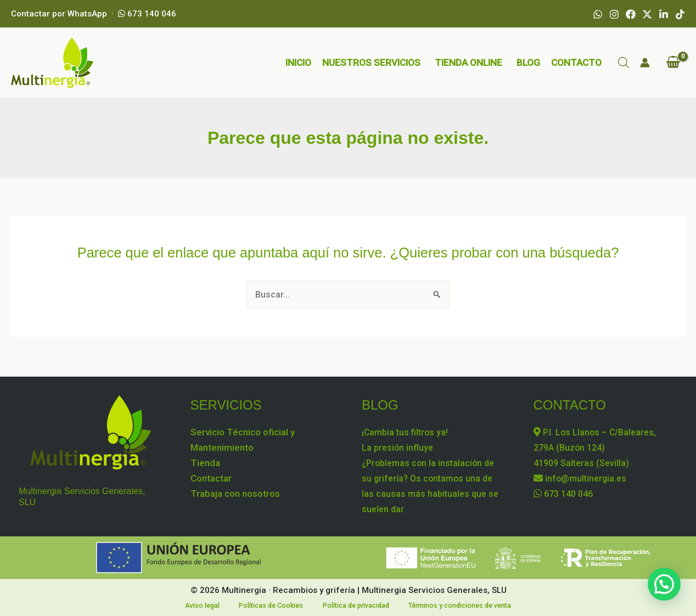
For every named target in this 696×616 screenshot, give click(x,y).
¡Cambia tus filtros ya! (407, 431)
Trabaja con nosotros (235, 492)
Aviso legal (208, 605)
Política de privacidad (349, 605)
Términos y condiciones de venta (450, 605)
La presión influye (398, 446)
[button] (664, 584)
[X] (647, 14)
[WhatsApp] (598, 14)
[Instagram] (614, 14)
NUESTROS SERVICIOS (371, 63)
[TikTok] (680, 14)
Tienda (205, 462)
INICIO (298, 63)
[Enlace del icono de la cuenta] (645, 63)
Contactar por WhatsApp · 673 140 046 (94, 14)
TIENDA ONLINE (468, 63)
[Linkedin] (664, 14)
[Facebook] (631, 14)
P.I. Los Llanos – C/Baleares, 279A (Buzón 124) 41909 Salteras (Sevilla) (597, 446)
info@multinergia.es (582, 477)
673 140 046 (566, 492)
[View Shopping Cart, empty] (673, 63)
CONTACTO (576, 63)
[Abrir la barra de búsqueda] (624, 63)
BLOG (528, 63)
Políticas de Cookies (269, 605)
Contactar (211, 477)
